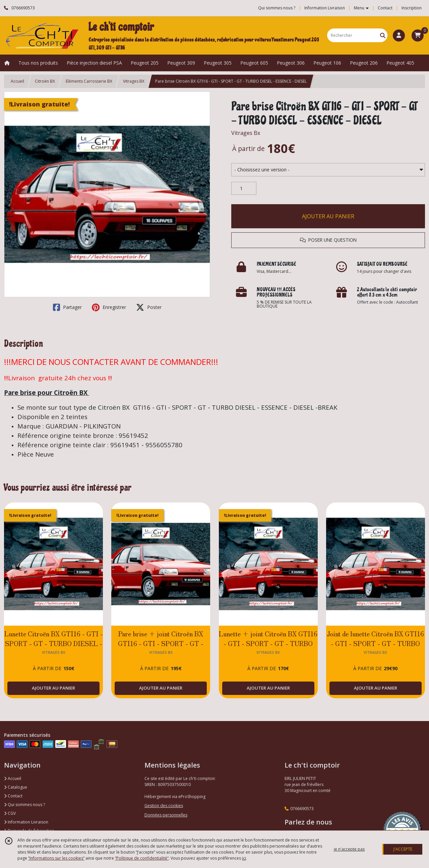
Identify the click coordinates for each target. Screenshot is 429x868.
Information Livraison (26, 822)
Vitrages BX (134, 81)
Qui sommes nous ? (24, 805)
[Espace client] (399, 35)
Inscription (412, 8)
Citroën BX (45, 81)
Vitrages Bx (246, 133)
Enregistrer (109, 307)
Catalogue (16, 787)
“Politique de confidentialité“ (142, 858)
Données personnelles (166, 815)
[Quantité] (244, 188)
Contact (385, 8)
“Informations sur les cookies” (56, 858)
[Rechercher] (383, 35)
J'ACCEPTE (403, 849)
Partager (67, 307)
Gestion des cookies (164, 806)
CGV (10, 813)
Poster (149, 307)
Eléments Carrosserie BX (89, 81)
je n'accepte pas (349, 849)
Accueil (17, 81)
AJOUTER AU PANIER (328, 216)
